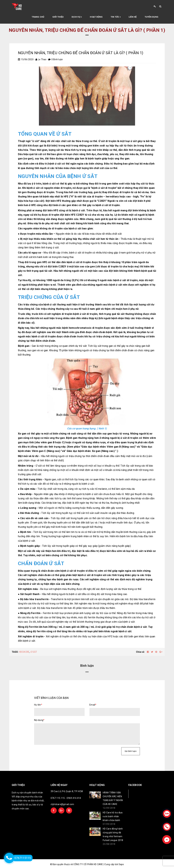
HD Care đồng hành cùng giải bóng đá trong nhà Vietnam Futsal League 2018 (113, 834)
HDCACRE (24, 652)
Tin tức (116, 17)
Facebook (139, 794)
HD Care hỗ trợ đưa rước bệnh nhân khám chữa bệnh (113, 816)
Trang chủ (38, 17)
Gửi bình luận (131, 751)
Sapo (121, 864)
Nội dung (39, 720)
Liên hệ (133, 17)
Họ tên (38, 705)
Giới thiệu (58, 17)
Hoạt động (96, 17)
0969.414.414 (74, 798)
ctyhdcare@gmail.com (62, 804)
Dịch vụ (77, 17)
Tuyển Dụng (152, 17)
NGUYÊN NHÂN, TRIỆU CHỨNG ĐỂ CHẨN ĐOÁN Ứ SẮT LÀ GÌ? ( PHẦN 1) (81, 53)
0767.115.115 (58, 798)
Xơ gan (97, 451)
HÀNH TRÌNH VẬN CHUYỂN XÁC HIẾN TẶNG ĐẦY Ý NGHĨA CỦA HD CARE (113, 798)
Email (93, 705)
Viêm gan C (39, 451)
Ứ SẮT (34, 652)
